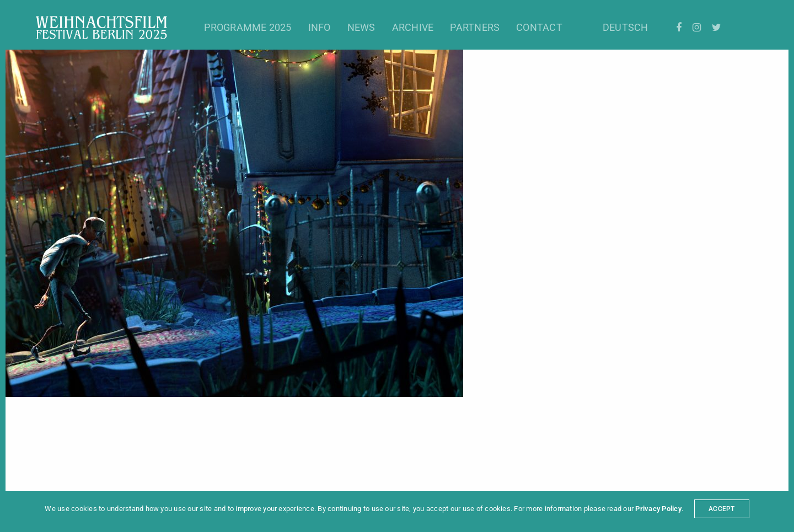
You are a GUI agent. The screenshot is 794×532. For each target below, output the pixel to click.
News (361, 27)
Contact (539, 27)
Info (320, 27)
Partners (475, 27)
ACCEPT (721, 509)
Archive (413, 27)
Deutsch (626, 27)
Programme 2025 (248, 27)
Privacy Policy (658, 509)
